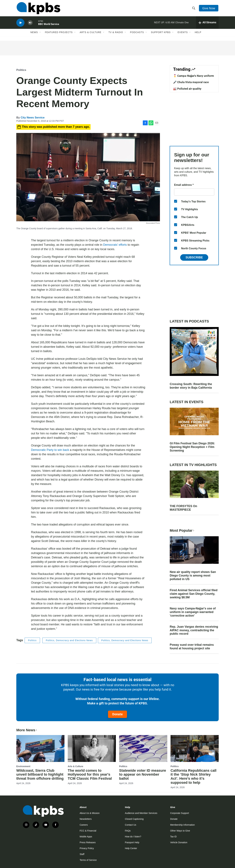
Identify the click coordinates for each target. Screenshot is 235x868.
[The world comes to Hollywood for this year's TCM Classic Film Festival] (92, 748)
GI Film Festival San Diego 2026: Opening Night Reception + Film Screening (192, 447)
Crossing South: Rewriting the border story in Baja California (191, 386)
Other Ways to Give (180, 831)
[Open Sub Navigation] (40, 34)
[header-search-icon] (194, 9)
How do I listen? (133, 837)
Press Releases (88, 842)
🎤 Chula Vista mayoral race (191, 82)
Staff (82, 854)
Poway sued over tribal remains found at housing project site (192, 647)
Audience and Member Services (141, 813)
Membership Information (183, 825)
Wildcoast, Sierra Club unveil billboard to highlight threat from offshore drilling (40, 775)
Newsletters (86, 819)
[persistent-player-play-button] (20, 24)
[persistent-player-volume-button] (30, 24)
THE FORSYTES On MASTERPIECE (183, 508)
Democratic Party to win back (50, 450)
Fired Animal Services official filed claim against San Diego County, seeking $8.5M (194, 594)
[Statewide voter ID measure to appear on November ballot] (143, 748)
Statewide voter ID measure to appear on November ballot (143, 775)
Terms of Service (88, 860)
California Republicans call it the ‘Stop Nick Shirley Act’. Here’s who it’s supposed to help (193, 777)
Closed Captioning (134, 819)
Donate (117, 714)
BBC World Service (49, 25)
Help (198, 34)
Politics (21, 70)
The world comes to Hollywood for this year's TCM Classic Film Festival (90, 775)
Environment (23, 766)
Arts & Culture (90, 34)
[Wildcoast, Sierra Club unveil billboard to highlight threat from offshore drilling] (40, 748)
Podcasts (137, 34)
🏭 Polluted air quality (187, 89)
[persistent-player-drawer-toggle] (207, 24)
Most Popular (182, 530)
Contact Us (130, 825)
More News (27, 730)
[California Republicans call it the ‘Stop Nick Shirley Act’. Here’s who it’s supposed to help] (195, 748)
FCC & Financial (88, 831)
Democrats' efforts (115, 245)
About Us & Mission (90, 813)
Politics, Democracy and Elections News (69, 640)
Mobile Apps (86, 837)
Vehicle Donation (179, 842)
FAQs (128, 831)
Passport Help (132, 842)
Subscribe (194, 257)
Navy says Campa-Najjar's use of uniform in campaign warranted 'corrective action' (193, 612)
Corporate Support (180, 813)
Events (183, 34)
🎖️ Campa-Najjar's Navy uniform (194, 76)
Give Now (209, 8)
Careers (84, 825)
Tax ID (173, 837)
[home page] (38, 9)
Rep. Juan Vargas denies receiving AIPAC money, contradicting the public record (194, 630)
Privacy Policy (87, 848)
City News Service (32, 118)
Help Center (131, 848)
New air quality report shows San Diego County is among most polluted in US (193, 576)
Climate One (182, 23)
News (34, 34)
